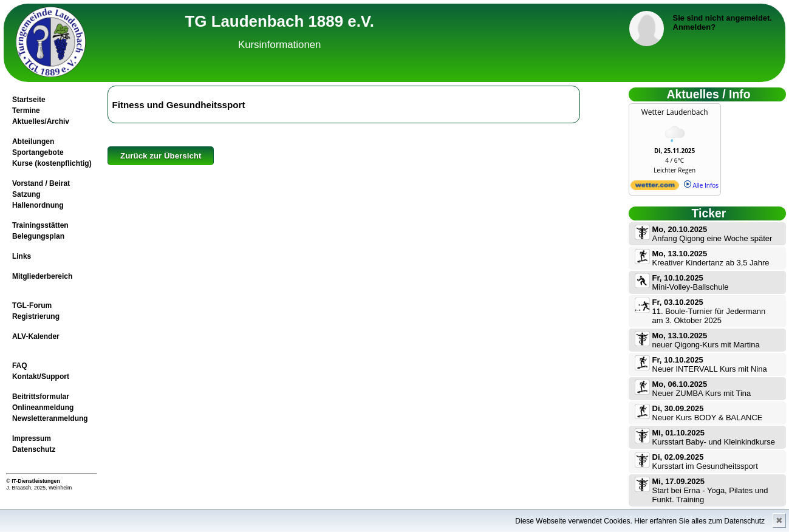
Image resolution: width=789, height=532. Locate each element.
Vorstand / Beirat (41, 183)
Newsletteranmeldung (50, 418)
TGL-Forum (32, 305)
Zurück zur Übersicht (161, 156)
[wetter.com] (655, 188)
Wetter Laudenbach (675, 112)
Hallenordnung (38, 205)
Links (22, 256)
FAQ (20, 366)
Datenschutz (34, 449)
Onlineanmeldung (43, 408)
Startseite (29, 100)
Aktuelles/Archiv (41, 121)
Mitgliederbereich (42, 276)
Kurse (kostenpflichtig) (52, 163)
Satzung (26, 194)
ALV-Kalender (36, 336)
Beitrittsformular (41, 397)
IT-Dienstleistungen (36, 481)
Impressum (32, 438)
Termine (26, 111)
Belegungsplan (38, 236)
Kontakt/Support (41, 377)
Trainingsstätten (40, 225)
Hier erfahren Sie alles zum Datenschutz (699, 521)
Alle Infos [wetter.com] (701, 185)
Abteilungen (33, 142)
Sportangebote (38, 152)
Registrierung (36, 316)
